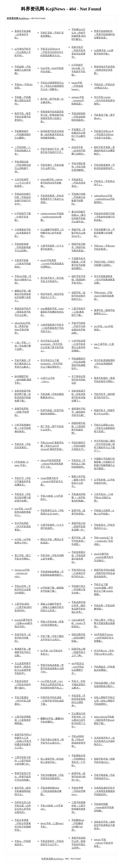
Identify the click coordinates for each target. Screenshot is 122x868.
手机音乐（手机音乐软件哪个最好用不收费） (23, 497)
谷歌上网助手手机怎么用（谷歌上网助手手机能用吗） (104, 701)
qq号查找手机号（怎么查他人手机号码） (23, 52)
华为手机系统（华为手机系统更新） (23, 526)
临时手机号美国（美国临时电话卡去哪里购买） (104, 150)
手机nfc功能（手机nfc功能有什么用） (23, 280)
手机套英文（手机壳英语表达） (78, 183)
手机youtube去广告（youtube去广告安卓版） (104, 541)
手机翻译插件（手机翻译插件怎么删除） (23, 134)
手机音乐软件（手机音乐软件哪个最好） (23, 684)
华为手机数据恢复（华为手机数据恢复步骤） (104, 280)
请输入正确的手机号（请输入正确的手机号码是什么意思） (52, 607)
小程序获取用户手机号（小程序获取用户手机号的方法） (52, 328)
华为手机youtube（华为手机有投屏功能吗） (104, 100)
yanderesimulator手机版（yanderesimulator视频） (52, 217)
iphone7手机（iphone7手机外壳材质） (104, 843)
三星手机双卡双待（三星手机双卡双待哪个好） (23, 761)
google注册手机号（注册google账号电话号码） (24, 623)
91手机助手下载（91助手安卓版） (23, 217)
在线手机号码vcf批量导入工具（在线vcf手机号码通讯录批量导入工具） (23, 741)
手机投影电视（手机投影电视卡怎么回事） (23, 247)
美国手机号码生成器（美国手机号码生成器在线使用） (104, 573)
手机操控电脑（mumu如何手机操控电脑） (104, 807)
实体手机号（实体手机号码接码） (23, 638)
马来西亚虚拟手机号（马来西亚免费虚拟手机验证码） (104, 791)
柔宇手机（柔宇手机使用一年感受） (78, 541)
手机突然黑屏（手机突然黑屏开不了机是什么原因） (52, 199)
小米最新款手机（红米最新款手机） (23, 233)
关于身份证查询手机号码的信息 (78, 380)
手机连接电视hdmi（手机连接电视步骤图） (51, 791)
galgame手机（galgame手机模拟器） (78, 100)
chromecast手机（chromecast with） (22, 573)
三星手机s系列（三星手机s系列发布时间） (23, 607)
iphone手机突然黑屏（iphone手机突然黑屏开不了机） (52, 464)
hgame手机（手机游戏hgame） (77, 86)
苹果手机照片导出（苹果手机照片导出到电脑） (23, 777)
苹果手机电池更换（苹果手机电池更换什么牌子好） (52, 668)
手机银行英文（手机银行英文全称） (78, 589)
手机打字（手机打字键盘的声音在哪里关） (23, 481)
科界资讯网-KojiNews (53, 859)
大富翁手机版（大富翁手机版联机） (23, 264)
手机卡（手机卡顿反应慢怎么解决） (78, 684)
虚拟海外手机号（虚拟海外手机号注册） (78, 412)
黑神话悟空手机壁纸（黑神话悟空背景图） (104, 70)
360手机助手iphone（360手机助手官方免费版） (104, 638)
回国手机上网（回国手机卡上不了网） (78, 652)
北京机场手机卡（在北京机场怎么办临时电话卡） (104, 741)
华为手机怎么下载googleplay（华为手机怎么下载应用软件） (51, 364)
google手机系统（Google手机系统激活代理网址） (52, 264)
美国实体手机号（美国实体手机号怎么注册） (23, 312)
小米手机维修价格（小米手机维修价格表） (23, 428)
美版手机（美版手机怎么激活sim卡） (78, 233)
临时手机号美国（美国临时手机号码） (78, 280)
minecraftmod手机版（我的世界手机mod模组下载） (104, 720)
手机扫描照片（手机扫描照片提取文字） (78, 446)
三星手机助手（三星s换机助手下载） (78, 312)
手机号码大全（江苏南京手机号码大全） (78, 573)
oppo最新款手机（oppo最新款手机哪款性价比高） (52, 312)
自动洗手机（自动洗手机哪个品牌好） (78, 150)
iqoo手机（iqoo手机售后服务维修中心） (23, 512)
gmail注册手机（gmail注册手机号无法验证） (104, 557)
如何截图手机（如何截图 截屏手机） (23, 380)
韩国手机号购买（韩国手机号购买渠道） (78, 247)
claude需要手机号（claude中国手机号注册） (52, 481)
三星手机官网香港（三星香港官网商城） (23, 720)
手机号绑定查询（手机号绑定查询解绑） (78, 167)
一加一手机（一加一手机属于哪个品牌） (23, 346)
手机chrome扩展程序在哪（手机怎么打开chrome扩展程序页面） (52, 446)
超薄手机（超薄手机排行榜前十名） (78, 777)
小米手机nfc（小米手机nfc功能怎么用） (104, 497)
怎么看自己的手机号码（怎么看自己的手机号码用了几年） (78, 720)
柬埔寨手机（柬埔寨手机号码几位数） (23, 652)
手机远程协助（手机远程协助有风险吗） (78, 117)
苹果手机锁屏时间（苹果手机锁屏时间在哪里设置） (104, 34)
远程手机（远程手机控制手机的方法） (78, 296)
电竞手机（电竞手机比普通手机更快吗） (23, 117)
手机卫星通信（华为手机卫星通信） (23, 701)
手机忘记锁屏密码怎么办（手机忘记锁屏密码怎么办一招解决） (52, 86)
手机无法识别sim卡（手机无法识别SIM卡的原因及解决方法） (52, 52)
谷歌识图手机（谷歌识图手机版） (78, 638)
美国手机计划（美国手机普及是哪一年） (78, 526)
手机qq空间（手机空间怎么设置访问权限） (23, 589)
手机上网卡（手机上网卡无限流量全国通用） (104, 623)
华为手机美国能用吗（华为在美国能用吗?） (104, 364)
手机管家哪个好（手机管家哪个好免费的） (104, 233)
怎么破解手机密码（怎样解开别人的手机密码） (52, 233)
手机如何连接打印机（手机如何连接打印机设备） (104, 217)
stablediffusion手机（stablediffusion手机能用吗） (104, 199)
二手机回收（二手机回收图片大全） (23, 150)
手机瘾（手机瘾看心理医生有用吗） (23, 100)
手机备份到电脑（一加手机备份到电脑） (78, 497)
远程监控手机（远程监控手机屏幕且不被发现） (104, 825)
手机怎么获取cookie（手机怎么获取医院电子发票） (104, 428)
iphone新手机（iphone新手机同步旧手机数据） (51, 183)
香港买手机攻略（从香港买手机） (23, 34)
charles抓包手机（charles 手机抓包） (79, 623)
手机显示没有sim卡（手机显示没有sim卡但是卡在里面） (104, 134)
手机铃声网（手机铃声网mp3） (78, 791)
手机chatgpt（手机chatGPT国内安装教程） (104, 296)
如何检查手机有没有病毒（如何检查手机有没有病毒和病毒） (52, 134)
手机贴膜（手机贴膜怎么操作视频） (23, 70)
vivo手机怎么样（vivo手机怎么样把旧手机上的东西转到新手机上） (52, 684)
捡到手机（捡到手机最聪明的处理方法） (23, 791)
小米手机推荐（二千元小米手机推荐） (23, 183)
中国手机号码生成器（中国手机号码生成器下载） (52, 701)
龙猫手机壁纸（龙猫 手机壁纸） (22, 412)
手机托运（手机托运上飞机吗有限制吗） (78, 464)
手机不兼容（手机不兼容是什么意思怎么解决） (23, 364)
